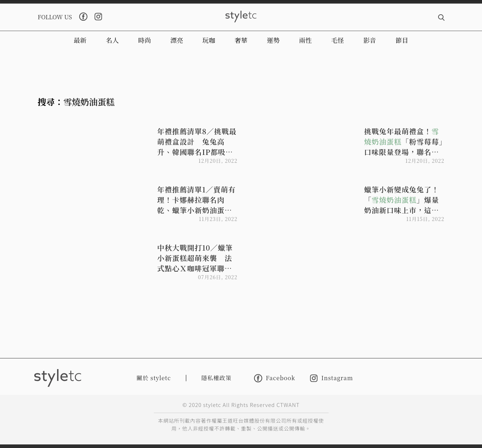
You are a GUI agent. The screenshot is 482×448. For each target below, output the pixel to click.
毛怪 (338, 40)
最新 (80, 40)
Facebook (275, 378)
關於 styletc (154, 378)
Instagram (331, 378)
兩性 (305, 40)
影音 (370, 40)
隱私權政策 (216, 378)
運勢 (273, 40)
